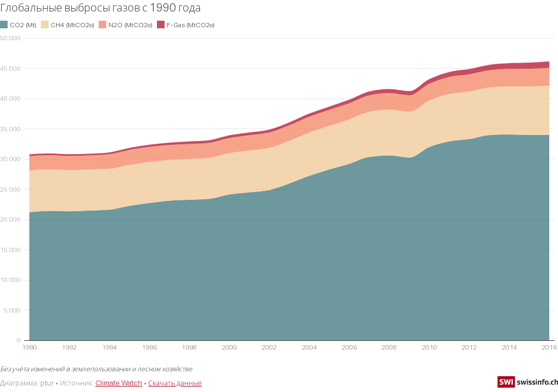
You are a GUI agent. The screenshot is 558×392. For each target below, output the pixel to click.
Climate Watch (119, 383)
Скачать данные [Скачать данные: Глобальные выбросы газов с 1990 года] (175, 383)
